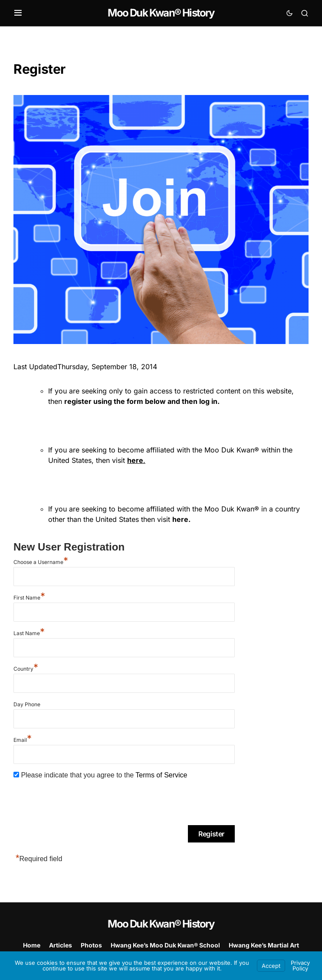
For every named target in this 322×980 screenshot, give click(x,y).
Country (26, 669)
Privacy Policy (300, 965)
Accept (271, 966)
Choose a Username (41, 562)
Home (32, 945)
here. (181, 519)
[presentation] (79, 803)
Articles (61, 945)
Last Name (29, 633)
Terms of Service (161, 775)
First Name (29, 598)
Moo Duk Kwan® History (161, 13)
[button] (18, 13)
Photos (91, 945)
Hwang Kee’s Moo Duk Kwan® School (165, 945)
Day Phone (27, 704)
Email (23, 740)
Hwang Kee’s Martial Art (264, 945)
